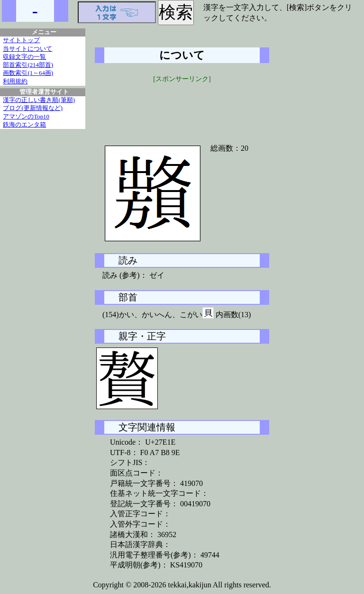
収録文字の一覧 (24, 57)
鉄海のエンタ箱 (24, 125)
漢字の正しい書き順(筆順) (39, 100)
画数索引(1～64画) (28, 73)
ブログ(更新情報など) (33, 108)
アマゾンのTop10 (26, 117)
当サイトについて (27, 49)
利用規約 (15, 82)
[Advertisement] (182, 108)
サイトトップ (21, 40)
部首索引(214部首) (28, 65)
